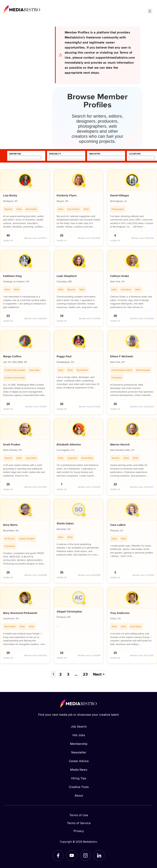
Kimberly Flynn (67, 195)
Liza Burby (10, 195)
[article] (25, 208)
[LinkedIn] (99, 855)
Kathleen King (12, 276)
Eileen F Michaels (122, 356)
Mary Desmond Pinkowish (20, 613)
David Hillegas (120, 195)
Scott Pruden (12, 444)
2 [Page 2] (60, 674)
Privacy (79, 831)
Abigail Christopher (69, 611)
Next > (99, 674)
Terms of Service (79, 823)
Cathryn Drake (120, 276)
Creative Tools (79, 787)
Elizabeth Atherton (69, 444)
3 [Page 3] (68, 674)
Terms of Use (79, 815)
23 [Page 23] (85, 674)
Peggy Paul (64, 356)
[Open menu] (150, 11)
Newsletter (79, 752)
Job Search (79, 726)
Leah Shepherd (67, 276)
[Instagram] (85, 855)
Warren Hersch (120, 444)
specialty (55, 154)
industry (95, 154)
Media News (79, 770)
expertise (15, 154)
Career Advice (79, 761)
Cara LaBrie (118, 525)
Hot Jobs (79, 735)
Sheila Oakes (65, 523)
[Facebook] (58, 855)
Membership (79, 744)
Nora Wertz (10, 525)
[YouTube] (72, 855)
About (79, 796)
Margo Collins (12, 356)
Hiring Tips (79, 778)
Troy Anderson (120, 613)
